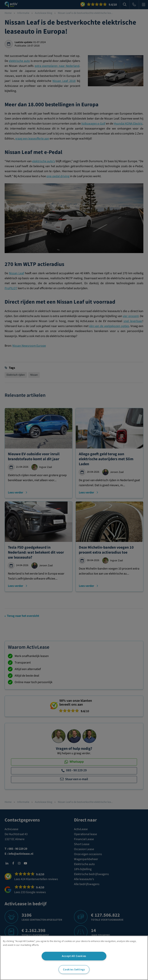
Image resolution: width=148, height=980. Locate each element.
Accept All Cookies (74, 956)
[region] (74, 958)
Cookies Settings (74, 970)
